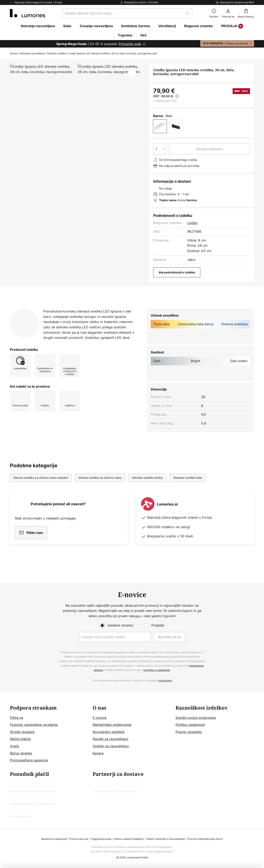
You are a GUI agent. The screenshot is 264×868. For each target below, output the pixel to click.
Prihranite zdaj (130, 44)
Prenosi (105, 309)
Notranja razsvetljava (33, 53)
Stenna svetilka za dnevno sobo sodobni (41, 485)
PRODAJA (232, 26)
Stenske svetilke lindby (147, 485)
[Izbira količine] (160, 149)
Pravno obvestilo (189, 732)
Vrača (14, 746)
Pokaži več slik (75, 76)
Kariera (98, 753)
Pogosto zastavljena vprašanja (34, 725)
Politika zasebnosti (190, 725)
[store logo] (28, 13)
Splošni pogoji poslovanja (196, 718)
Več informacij (71, 309)
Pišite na (16, 718)
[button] (132, 73)
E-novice (100, 718)
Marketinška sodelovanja (112, 725)
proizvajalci (165, 680)
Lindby (192, 223)
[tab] (29, 309)
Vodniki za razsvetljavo (111, 746)
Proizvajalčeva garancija (29, 760)
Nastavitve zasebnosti (54, 839)
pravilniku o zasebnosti (157, 670)
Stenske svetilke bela (188, 485)
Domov (14, 53)
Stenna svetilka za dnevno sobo (100, 485)
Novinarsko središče (108, 732)
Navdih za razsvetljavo (110, 739)
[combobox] (127, 13)
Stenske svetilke (57, 53)
